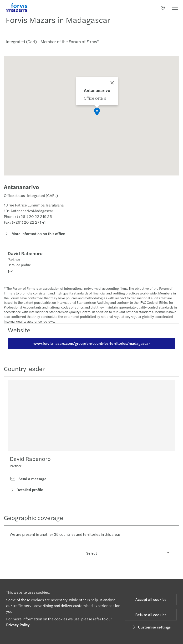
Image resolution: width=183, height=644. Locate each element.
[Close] (112, 83)
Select (92, 554)
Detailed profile (19, 266)
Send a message (28, 480)
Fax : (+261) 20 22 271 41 (25, 223)
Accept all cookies (151, 599)
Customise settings (151, 627)
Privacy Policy (18, 625)
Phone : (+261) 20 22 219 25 (28, 218)
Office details (95, 98)
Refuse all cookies (151, 615)
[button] (97, 112)
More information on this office (34, 235)
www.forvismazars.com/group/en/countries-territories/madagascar (92, 344)
